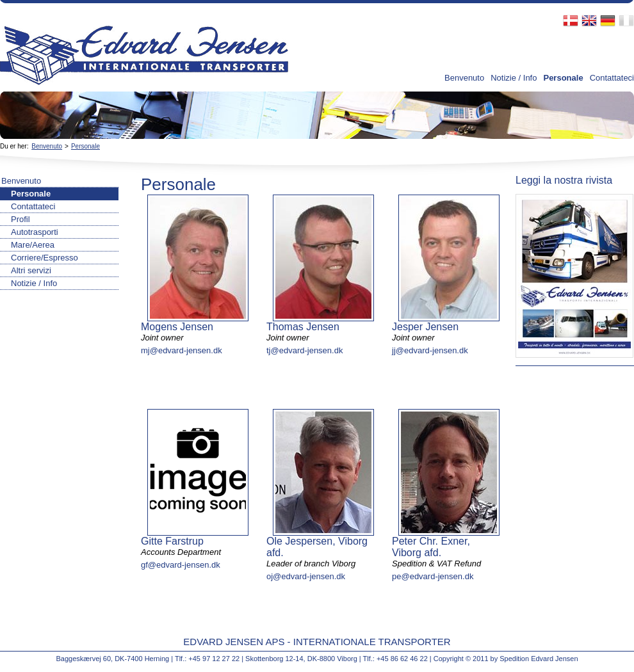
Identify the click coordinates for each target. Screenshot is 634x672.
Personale (563, 78)
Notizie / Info (514, 78)
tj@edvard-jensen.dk (305, 350)
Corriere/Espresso (45, 258)
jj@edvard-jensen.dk (430, 350)
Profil (20, 219)
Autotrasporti (35, 232)
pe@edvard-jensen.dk (433, 576)
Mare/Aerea (33, 245)
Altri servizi (31, 270)
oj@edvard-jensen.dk (306, 576)
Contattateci (612, 78)
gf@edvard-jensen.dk (181, 565)
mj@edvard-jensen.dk (182, 350)
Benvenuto (464, 78)
